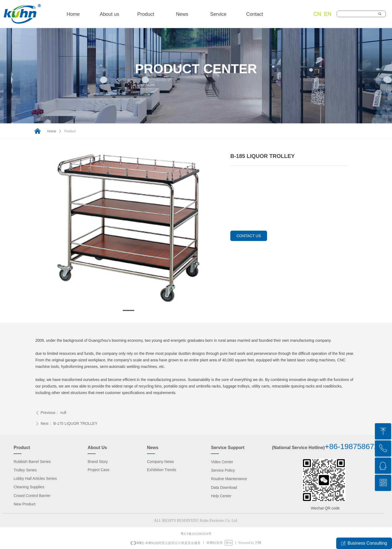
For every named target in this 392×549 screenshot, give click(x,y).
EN (328, 14)
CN (317, 14)
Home (52, 131)
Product (70, 131)
